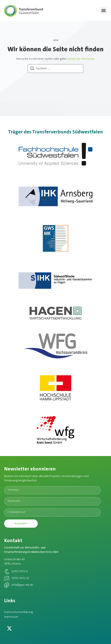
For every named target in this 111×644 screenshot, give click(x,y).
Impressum (11, 617)
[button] (103, 10)
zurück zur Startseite (81, 59)
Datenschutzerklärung (18, 612)
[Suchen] (32, 69)
